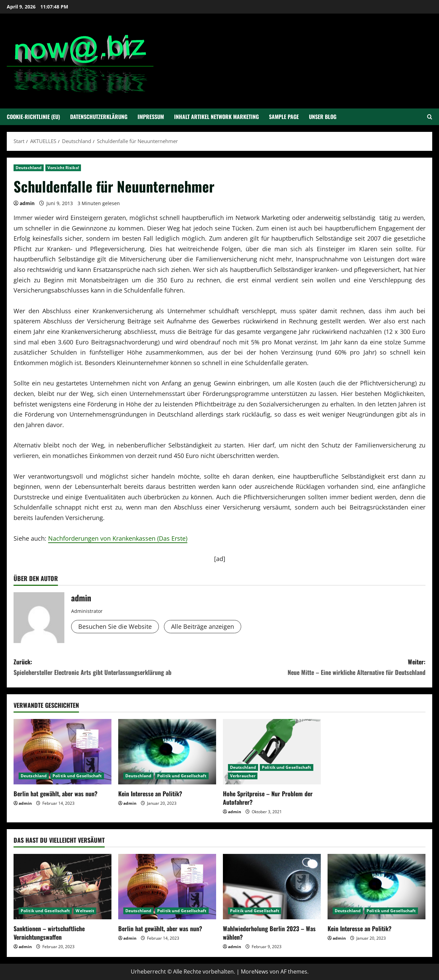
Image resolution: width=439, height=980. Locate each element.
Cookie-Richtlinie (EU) (33, 117)
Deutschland (29, 168)
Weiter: (322, 667)
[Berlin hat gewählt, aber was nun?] (62, 752)
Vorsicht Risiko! (63, 168)
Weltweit (85, 911)
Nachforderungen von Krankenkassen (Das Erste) (118, 538)
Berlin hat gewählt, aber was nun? (56, 794)
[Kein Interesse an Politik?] (167, 752)
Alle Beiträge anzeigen (203, 626)
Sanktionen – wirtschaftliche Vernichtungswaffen (49, 933)
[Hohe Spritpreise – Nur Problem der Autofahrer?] (272, 752)
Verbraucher (243, 776)
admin (27, 203)
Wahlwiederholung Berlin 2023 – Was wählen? (269, 933)
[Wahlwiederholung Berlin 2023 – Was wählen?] (272, 887)
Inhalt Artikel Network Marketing (216, 117)
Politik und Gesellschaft (77, 776)
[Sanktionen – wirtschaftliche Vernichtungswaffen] (62, 887)
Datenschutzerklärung (99, 117)
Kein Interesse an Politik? (150, 794)
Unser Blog (323, 117)
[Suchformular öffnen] (430, 117)
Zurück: (117, 667)
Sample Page (284, 117)
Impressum (151, 117)
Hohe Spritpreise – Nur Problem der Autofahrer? (268, 798)
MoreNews (255, 972)
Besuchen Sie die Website (115, 626)
